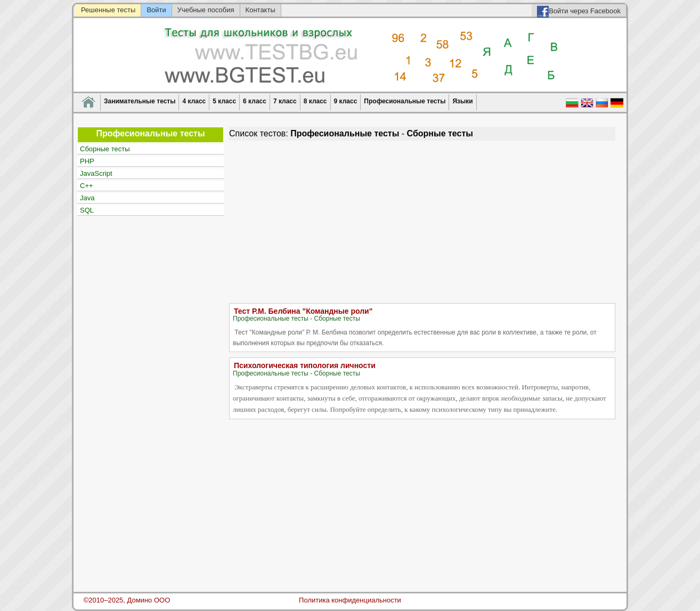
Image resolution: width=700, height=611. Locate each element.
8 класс (315, 101)
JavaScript (96, 173)
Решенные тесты (108, 10)
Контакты (261, 10)
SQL (87, 210)
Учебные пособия (206, 10)
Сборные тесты (105, 149)
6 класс (255, 101)
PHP (87, 161)
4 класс (194, 101)
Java (87, 198)
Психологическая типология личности (305, 365)
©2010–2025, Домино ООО (127, 600)
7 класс (285, 101)
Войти (156, 10)
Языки (462, 101)
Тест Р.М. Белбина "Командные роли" (303, 311)
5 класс (224, 101)
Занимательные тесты (140, 101)
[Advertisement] (422, 221)
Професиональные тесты (405, 101)
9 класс (346, 101)
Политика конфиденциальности (350, 600)
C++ (87, 186)
